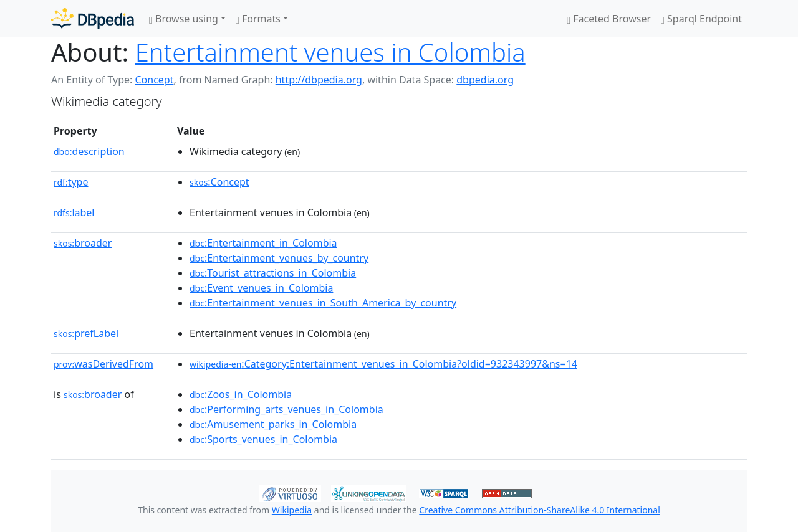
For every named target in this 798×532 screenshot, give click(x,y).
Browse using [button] (184, 19)
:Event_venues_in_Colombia (261, 288)
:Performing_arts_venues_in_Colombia (286, 409)
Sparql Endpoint (701, 19)
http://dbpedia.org (319, 80)
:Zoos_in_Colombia (241, 394)
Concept (154, 80)
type (71, 182)
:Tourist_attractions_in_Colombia (273, 273)
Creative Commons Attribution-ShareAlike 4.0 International (539, 510)
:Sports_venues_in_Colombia (263, 439)
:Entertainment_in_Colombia (263, 243)
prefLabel (86, 333)
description (89, 151)
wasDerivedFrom (103, 364)
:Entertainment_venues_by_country (279, 258)
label (74, 212)
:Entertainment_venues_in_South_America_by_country (323, 303)
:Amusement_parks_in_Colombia (273, 424)
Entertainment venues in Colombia (330, 52)
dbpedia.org (485, 80)
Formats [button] (258, 19)
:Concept (219, 182)
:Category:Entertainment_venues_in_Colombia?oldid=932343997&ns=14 (383, 364)
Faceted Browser (609, 19)
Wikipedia (292, 510)
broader (83, 243)
